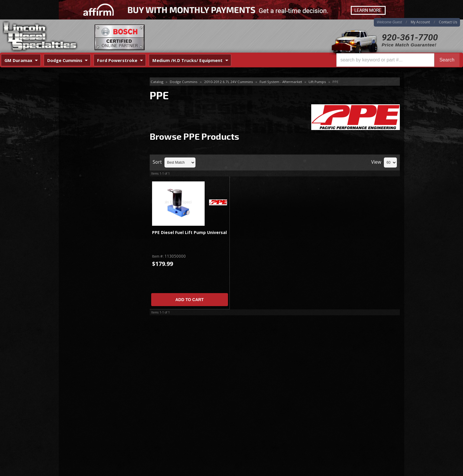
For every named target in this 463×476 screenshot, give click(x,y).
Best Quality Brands (96, 172)
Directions (90, 410)
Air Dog (75, 91)
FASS (72, 101)
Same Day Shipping (95, 155)
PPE (71, 111)
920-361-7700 (410, 37)
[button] (398, 60)
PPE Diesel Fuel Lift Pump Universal (189, 233)
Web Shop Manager (385, 471)
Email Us (84, 221)
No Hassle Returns (95, 189)
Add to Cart (190, 300)
